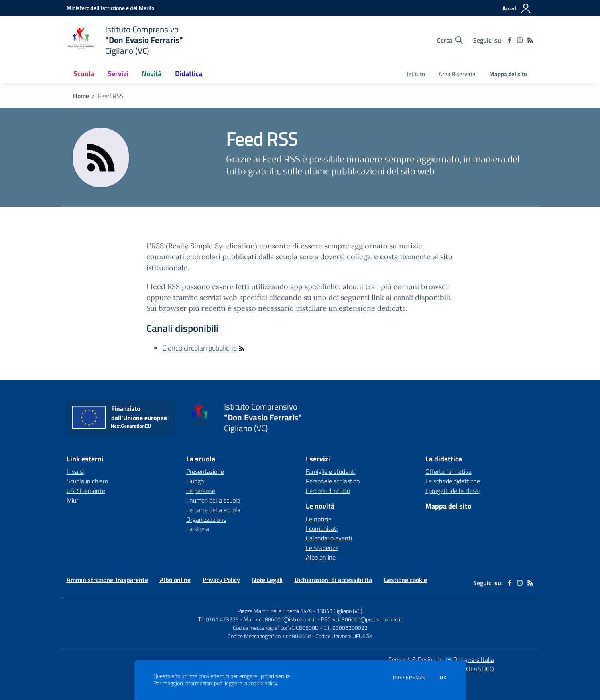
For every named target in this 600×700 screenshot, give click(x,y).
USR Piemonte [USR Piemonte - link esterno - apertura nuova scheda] (86, 491)
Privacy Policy (221, 580)
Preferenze (409, 678)
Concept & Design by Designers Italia (441, 659)
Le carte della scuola (213, 510)
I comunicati (322, 528)
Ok (443, 678)
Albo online (321, 557)
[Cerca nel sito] (450, 40)
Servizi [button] (118, 74)
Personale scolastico (333, 481)
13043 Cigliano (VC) (339, 611)
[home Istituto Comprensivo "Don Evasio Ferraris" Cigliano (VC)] (125, 40)
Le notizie (319, 519)
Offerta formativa (449, 471)
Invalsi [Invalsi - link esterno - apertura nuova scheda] (75, 471)
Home (81, 96)
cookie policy (263, 683)
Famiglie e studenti (331, 471)
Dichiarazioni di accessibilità (333, 580)
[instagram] (520, 40)
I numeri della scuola (213, 500)
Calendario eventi (329, 538)
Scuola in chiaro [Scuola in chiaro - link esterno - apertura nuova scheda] (87, 481)
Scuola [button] (84, 74)
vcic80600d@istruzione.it (286, 619)
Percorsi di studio (328, 491)
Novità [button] (151, 74)
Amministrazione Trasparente (107, 580)
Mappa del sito (508, 74)
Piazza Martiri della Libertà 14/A (275, 611)
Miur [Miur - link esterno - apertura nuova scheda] (72, 500)
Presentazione (205, 471)
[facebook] (510, 40)
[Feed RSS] (530, 40)
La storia (198, 529)
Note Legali (267, 580)
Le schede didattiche (453, 481)
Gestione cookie (405, 580)
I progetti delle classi (452, 491)
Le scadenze (322, 548)
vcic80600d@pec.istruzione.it (368, 619)
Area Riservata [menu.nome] (457, 74)
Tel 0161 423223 (218, 619)
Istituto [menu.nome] (416, 74)
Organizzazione (206, 519)
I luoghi (196, 481)
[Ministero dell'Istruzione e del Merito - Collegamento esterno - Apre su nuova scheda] (110, 8)
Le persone (201, 491)
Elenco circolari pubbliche (204, 348)
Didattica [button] (189, 74)
